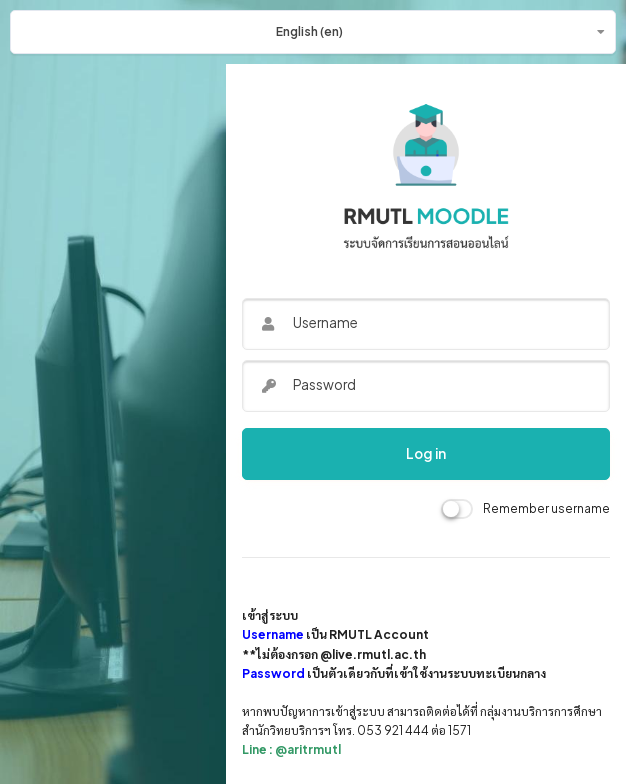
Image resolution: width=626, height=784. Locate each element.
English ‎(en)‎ (309, 31)
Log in (426, 453)
